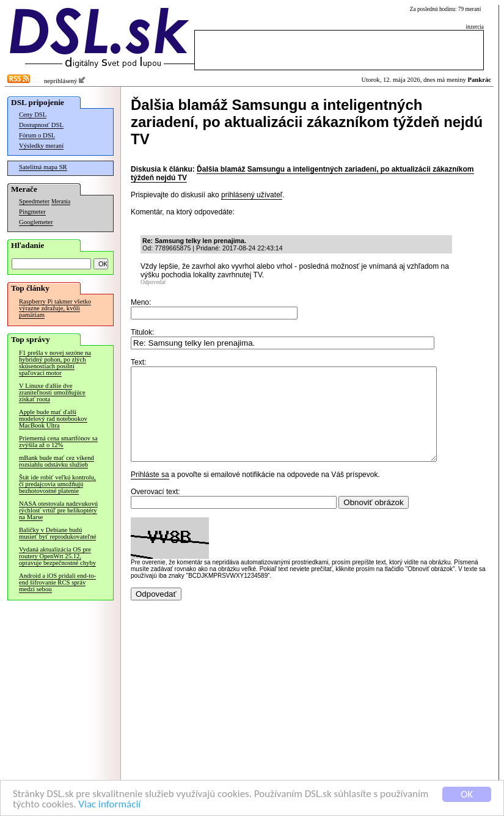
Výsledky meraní (41, 146)
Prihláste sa (150, 493)
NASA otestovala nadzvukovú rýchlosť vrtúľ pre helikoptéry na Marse (58, 510)
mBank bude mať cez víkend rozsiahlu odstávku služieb (57, 461)
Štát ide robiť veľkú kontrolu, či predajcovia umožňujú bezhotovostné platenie (57, 484)
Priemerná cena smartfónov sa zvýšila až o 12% (58, 442)
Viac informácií (109, 808)
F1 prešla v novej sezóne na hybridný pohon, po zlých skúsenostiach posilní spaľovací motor (55, 363)
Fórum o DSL (37, 135)
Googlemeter (36, 222)
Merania (61, 202)
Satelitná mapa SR (43, 167)
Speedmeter (34, 201)
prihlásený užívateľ (252, 195)
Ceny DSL (33, 115)
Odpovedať (153, 282)
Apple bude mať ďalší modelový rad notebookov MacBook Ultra (53, 419)
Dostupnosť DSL (41, 125)
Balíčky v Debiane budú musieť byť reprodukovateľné (57, 533)
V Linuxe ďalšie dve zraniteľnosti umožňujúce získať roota (52, 392)
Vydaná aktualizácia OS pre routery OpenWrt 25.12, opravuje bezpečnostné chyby (57, 556)
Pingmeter (32, 212)
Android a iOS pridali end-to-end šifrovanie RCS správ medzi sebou (57, 582)
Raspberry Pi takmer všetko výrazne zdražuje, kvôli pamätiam (55, 308)
